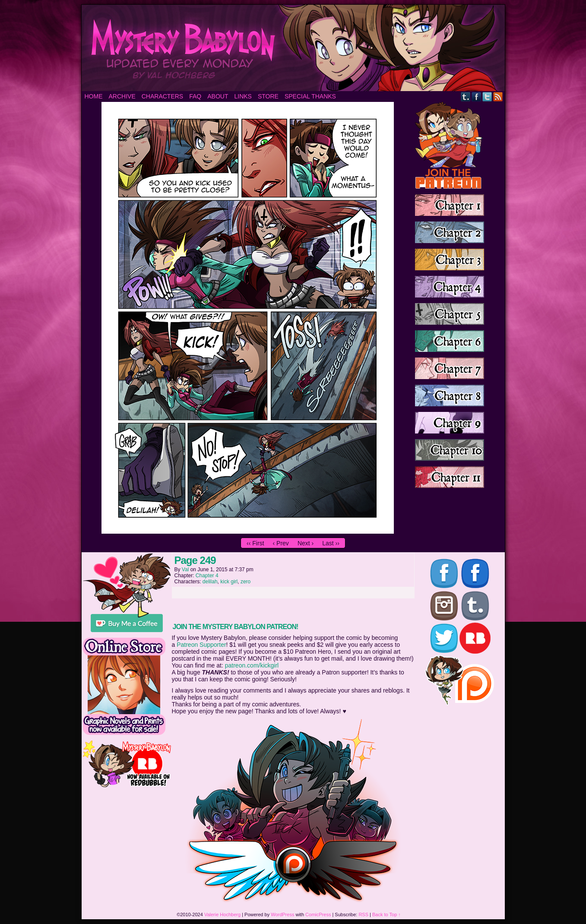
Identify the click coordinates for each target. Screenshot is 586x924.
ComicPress (318, 915)
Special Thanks (310, 96)
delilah (210, 582)
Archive (122, 96)
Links (243, 96)
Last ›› (331, 543)
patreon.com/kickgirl (252, 665)
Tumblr (466, 97)
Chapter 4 (207, 576)
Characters (162, 96)
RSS (498, 97)
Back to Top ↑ (386, 915)
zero (245, 582)
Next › (306, 543)
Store (268, 96)
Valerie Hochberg (222, 915)
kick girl (229, 582)
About (218, 96)
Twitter (487, 97)
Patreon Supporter (201, 645)
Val (185, 570)
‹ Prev (281, 543)
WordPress (282, 915)
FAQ (195, 96)
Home (94, 96)
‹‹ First (255, 543)
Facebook (477, 97)
